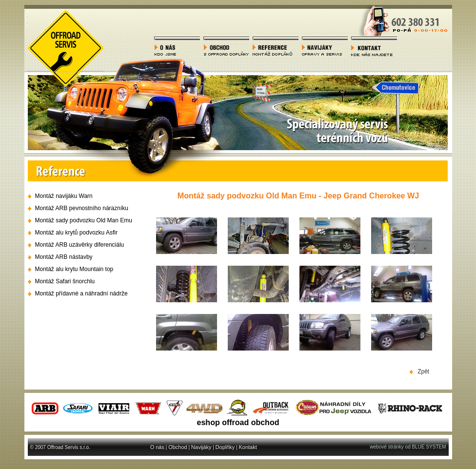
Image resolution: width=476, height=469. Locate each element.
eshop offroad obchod (238, 422)
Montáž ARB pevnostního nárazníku (82, 208)
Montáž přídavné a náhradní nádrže (81, 293)
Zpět (420, 371)
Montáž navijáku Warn (64, 196)
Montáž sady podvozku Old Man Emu (84, 220)
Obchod (178, 447)
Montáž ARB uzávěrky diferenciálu (80, 245)
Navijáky (201, 447)
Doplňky (225, 447)
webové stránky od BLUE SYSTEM (408, 447)
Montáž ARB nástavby (64, 257)
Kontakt (248, 447)
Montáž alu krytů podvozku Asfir (76, 233)
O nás (157, 447)
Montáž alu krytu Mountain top (74, 269)
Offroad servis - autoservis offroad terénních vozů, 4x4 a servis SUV (66, 41)
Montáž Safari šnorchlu (65, 281)
